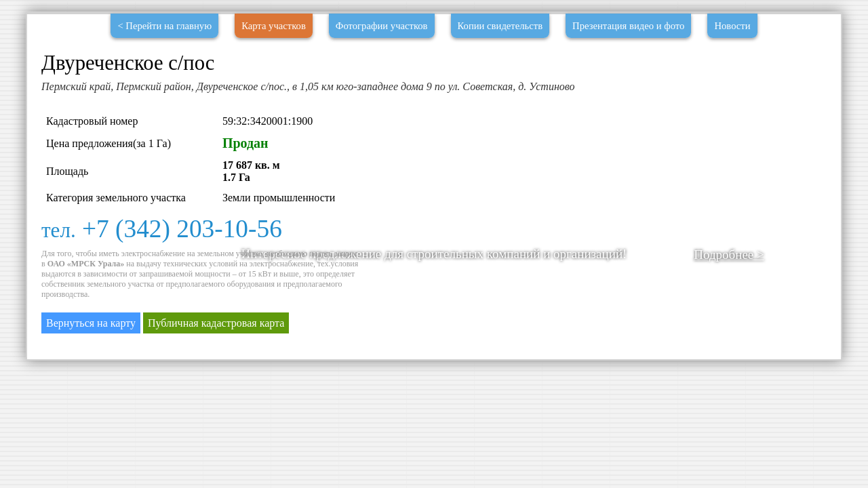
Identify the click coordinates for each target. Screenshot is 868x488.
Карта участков (274, 26)
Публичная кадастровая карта (216, 323)
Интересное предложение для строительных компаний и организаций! (434, 254)
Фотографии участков (382, 26)
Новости (732, 26)
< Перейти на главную (164, 26)
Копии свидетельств (500, 26)
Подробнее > (729, 255)
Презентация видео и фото (628, 26)
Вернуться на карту (91, 323)
